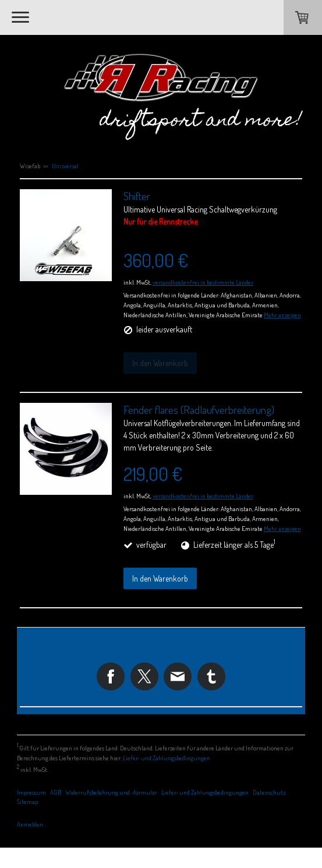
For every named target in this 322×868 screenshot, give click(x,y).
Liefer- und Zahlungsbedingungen (167, 758)
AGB (56, 792)
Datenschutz (269, 792)
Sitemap (27, 801)
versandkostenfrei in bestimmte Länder (203, 282)
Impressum (31, 792)
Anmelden (30, 824)
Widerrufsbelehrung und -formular (111, 792)
